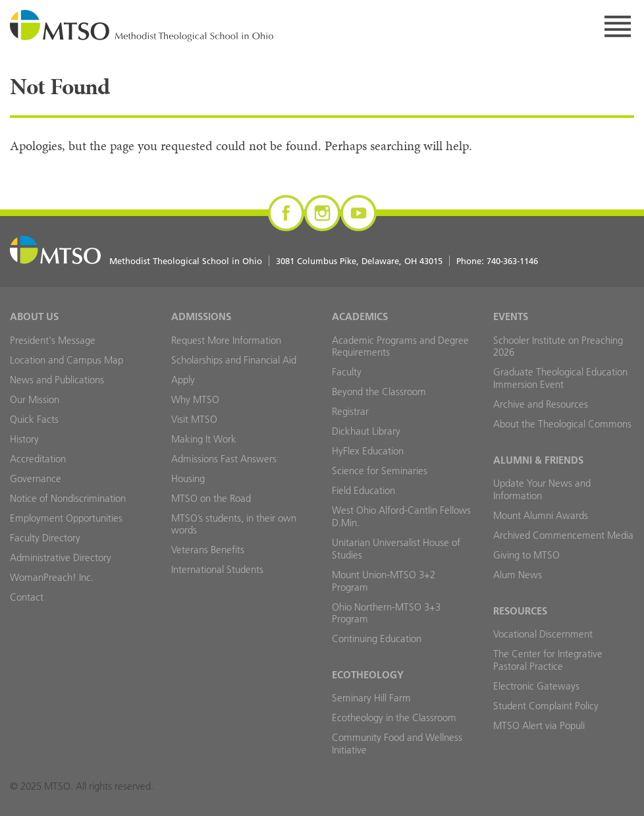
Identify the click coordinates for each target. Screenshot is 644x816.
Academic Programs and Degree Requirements (400, 346)
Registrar (350, 411)
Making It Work (204, 439)
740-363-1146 (512, 261)
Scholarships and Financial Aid (234, 360)
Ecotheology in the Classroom (394, 718)
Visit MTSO (194, 419)
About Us (34, 316)
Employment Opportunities (66, 518)
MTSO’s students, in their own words (234, 524)
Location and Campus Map (67, 360)
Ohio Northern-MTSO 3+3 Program (386, 613)
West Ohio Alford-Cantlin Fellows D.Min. (401, 516)
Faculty (347, 372)
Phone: (497, 261)
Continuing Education (377, 639)
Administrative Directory (61, 558)
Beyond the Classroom (379, 392)
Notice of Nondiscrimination (68, 498)
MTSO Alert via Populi (539, 725)
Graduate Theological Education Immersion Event (560, 378)
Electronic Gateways (536, 686)
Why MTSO (195, 399)
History (24, 439)
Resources (520, 611)
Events (511, 316)
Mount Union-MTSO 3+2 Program (384, 581)
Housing (188, 478)
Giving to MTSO (526, 555)
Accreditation (38, 459)
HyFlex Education (368, 451)
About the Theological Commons (562, 424)
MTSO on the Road (211, 498)
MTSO (142, 26)
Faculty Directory (45, 538)
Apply (183, 380)
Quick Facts (34, 419)
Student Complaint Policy (546, 706)
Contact (27, 597)
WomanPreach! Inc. (52, 577)
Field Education (363, 490)
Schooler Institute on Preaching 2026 (558, 346)
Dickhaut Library (366, 431)
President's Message (53, 340)
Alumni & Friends (538, 460)
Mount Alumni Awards (541, 515)
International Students (217, 569)
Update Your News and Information (542, 489)
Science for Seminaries (380, 471)
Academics (360, 316)
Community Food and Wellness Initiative (397, 744)
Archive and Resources (541, 404)
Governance (36, 478)
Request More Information (226, 340)
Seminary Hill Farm (371, 698)
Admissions (201, 316)
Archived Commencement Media (563, 535)
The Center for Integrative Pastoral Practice (548, 660)
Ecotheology (368, 675)
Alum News (518, 575)
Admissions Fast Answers (224, 459)
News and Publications (57, 380)
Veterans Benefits (208, 550)
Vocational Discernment (543, 634)
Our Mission (35, 399)
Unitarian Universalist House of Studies (396, 549)
